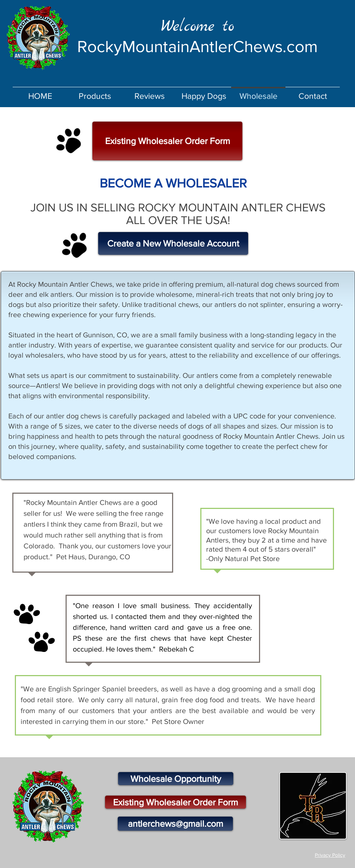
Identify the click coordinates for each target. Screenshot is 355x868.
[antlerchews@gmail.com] (175, 824)
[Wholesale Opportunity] (176, 779)
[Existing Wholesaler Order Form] (167, 141)
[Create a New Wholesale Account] (173, 243)
